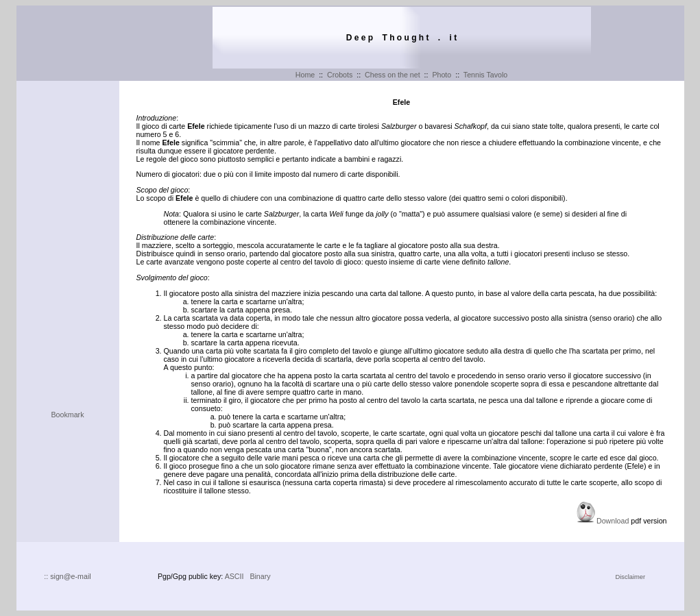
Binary (260, 576)
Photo (442, 75)
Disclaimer (631, 577)
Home (305, 75)
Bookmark (68, 415)
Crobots (340, 75)
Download (613, 521)
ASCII (234, 576)
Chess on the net (393, 75)
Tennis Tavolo (485, 75)
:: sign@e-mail (67, 576)
